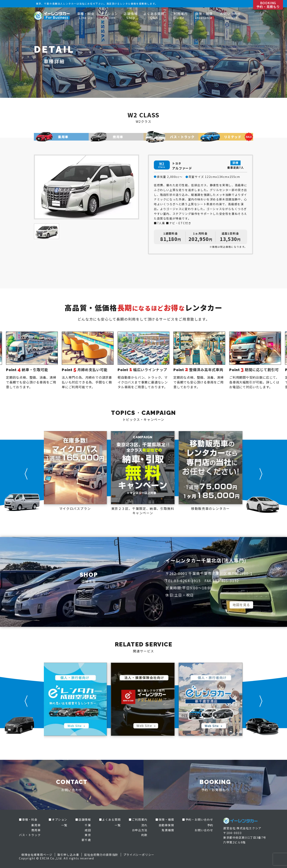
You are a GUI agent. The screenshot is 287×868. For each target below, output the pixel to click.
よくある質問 (154, 16)
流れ (144, 825)
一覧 (64, 825)
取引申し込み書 (68, 855)
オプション (109, 16)
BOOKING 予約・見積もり (268, 5)
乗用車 (36, 825)
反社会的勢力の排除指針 (101, 855)
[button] (26, 474)
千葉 (88, 825)
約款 (144, 835)
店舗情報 (131, 16)
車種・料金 (86, 16)
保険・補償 (204, 16)
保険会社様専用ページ (37, 855)
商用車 (36, 830)
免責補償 (168, 830)
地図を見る (241, 605)
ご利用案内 (179, 16)
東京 (88, 835)
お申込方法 (140, 830)
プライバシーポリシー (139, 855)
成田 (88, 830)
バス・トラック (30, 835)
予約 (210, 825)
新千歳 (86, 840)
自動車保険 (166, 825)
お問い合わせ (231, 16)
